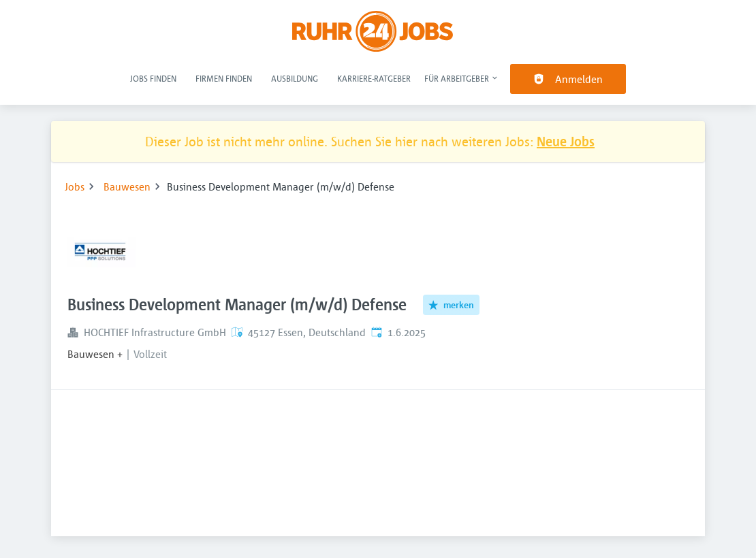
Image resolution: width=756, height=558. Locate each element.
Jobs (75, 186)
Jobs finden (153, 78)
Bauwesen (127, 186)
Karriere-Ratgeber (374, 78)
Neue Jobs (566, 141)
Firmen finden (224, 78)
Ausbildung (295, 78)
